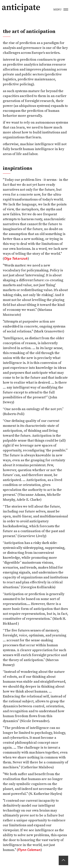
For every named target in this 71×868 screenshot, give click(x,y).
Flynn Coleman (29, 850)
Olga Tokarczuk (16, 259)
